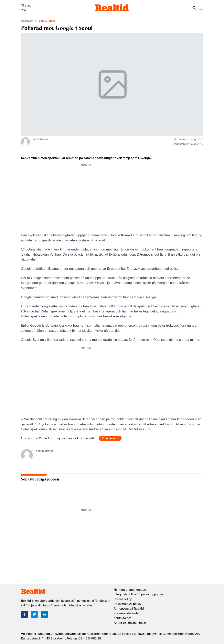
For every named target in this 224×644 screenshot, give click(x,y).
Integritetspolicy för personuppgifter (138, 594)
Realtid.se (27, 21)
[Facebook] (24, 614)
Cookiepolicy (123, 599)
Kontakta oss (123, 618)
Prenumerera (110, 438)
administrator (44, 451)
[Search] (194, 8)
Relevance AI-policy (128, 604)
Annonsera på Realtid (129, 609)
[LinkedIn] (44, 614)
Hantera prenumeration (130, 590)
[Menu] (201, 8)
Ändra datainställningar (130, 623)
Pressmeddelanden (127, 613)
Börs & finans (47, 21)
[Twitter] (34, 614)
